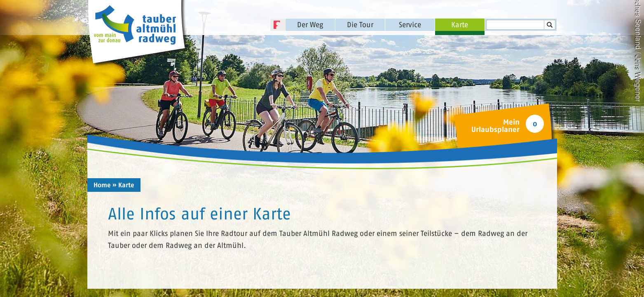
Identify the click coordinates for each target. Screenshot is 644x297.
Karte (460, 25)
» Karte (123, 185)
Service (410, 25)
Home (102, 185)
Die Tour (360, 25)
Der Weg (310, 25)
